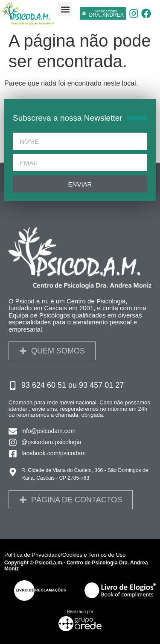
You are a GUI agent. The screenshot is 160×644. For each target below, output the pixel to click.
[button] (65, 9)
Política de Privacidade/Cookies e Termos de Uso (65, 555)
